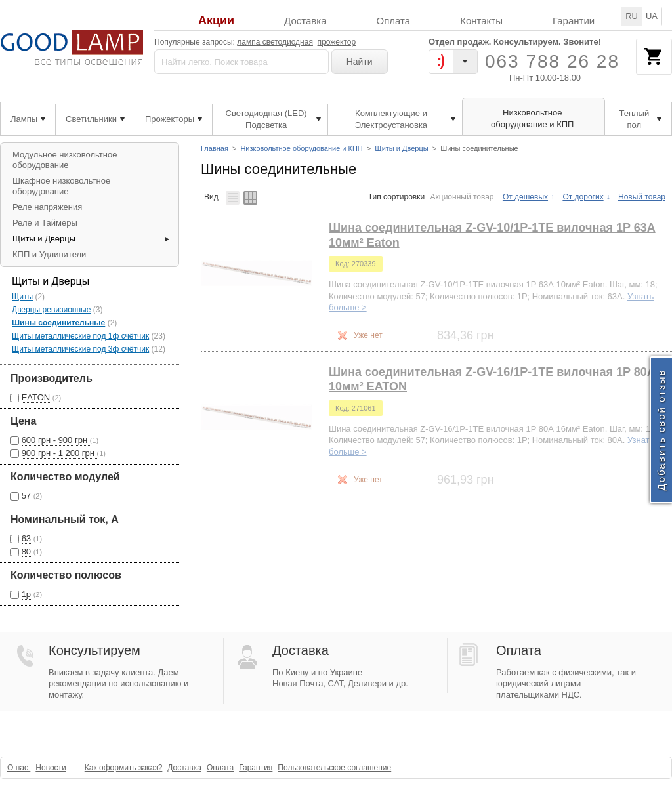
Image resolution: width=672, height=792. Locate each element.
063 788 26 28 (552, 61)
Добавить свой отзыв (661, 430)
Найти (360, 62)
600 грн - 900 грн (56, 440)
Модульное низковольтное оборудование (65, 160)
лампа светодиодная (275, 42)
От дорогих (583, 197)
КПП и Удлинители (49, 254)
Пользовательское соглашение (334, 768)
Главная (215, 148)
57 (28, 496)
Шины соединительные (58, 323)
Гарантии (574, 21)
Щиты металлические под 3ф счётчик (80, 349)
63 (28, 538)
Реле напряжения (47, 207)
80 (28, 552)
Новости (51, 768)
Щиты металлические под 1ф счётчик (80, 336)
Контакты (481, 21)
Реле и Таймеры (45, 223)
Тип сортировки (396, 197)
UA (652, 16)
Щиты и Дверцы (401, 148)
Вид (211, 197)
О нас (19, 768)
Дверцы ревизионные (51, 310)
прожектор (337, 42)
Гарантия (256, 768)
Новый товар (642, 197)
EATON (37, 397)
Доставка (305, 21)
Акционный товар (462, 197)
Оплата (394, 21)
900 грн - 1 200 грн (59, 453)
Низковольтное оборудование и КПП (301, 148)
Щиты (22, 297)
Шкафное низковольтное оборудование (61, 186)
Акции (216, 21)
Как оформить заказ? (124, 768)
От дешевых (525, 197)
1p (28, 594)
